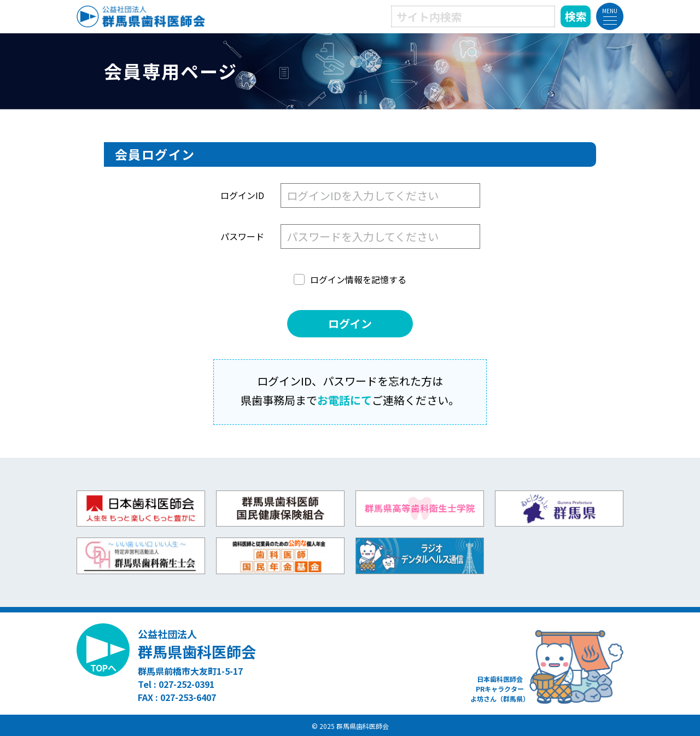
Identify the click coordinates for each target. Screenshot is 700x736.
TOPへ (103, 668)
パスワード (242, 236)
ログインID (242, 195)
